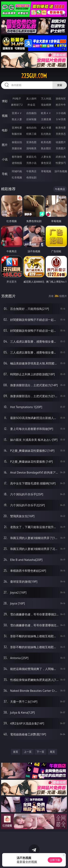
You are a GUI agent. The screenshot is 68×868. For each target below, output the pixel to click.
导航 (5, 174)
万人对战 (46, 98)
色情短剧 (31, 177)
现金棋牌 (46, 105)
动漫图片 (61, 142)
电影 (5, 130)
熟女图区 (46, 148)
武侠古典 (61, 157)
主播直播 (46, 119)
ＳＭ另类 (61, 119)
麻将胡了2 (17, 105)
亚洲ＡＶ (17, 113)
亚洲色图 (31, 142)
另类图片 (61, 148)
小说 (5, 159)
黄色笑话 (46, 163)
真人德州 (31, 98)
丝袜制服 (31, 119)
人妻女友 (46, 157)
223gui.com (34, 76)
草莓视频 (46, 171)
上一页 (28, 752)
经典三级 (31, 134)
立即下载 (55, 860)
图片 (5, 145)
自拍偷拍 (31, 113)
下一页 (40, 752)
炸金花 (31, 105)
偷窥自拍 (17, 142)
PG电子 (17, 98)
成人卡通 (46, 128)
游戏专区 (61, 98)
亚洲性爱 (17, 128)
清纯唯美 (31, 148)
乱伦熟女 (46, 134)
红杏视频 (17, 177)
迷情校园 (17, 163)
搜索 (60, 85)
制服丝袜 (17, 134)
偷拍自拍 (31, 128)
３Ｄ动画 (61, 113)
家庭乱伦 (31, 157)
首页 (16, 752)
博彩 (5, 101)
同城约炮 (17, 171)
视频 (5, 116)
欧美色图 (46, 142)
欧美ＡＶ (46, 113)
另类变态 (61, 134)
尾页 (52, 752)
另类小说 (31, 163)
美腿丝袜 (17, 148)
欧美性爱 (61, 128)
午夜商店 (31, 171)
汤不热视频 (61, 171)
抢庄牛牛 (61, 105)
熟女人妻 (17, 119)
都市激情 (17, 157)
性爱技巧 (61, 163)
